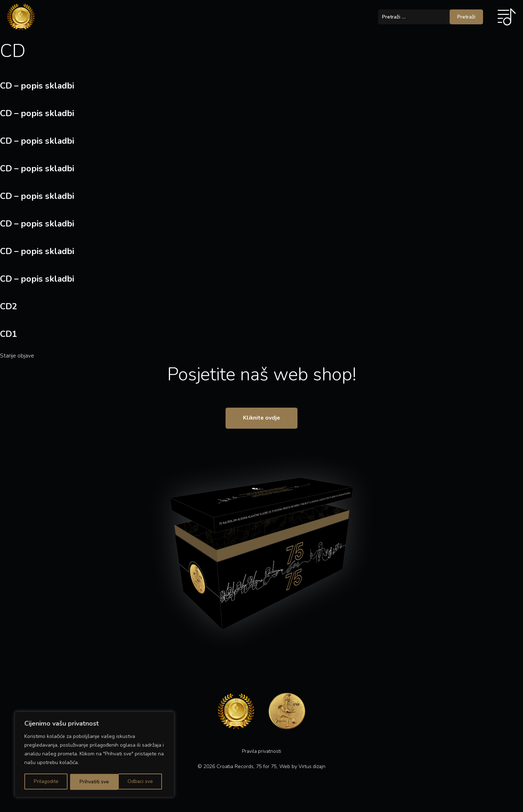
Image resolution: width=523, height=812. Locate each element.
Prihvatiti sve (141, 782)
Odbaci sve (92, 782)
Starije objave (17, 356)
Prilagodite (46, 782)
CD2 (9, 306)
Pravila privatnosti (261, 756)
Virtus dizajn (312, 771)
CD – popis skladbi (38, 86)
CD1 (9, 334)
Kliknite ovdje (262, 421)
